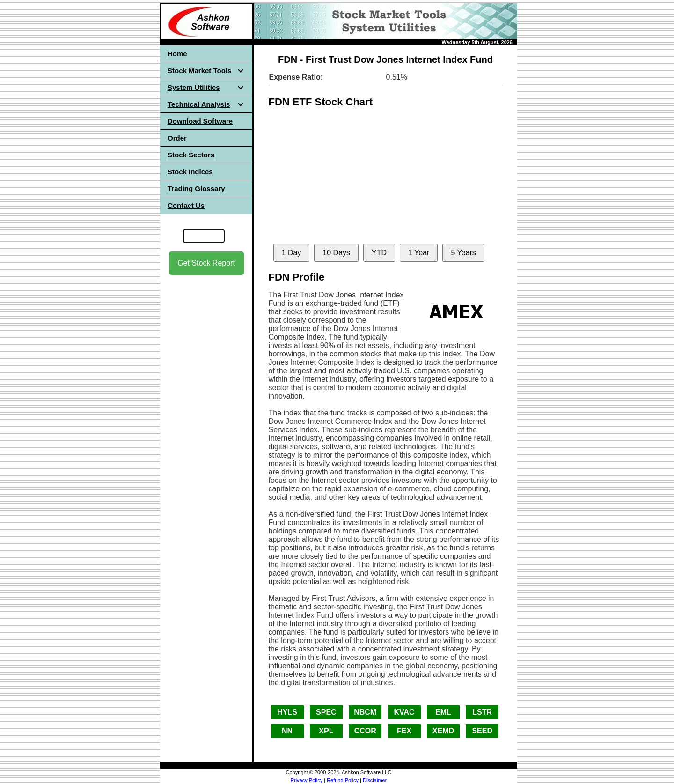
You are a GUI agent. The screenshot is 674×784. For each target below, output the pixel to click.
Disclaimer (375, 780)
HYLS (287, 712)
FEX (404, 731)
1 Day (292, 253)
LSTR (482, 712)
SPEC (326, 712)
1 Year (419, 253)
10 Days (336, 253)
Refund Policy (343, 780)
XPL (326, 731)
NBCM (365, 712)
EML (443, 712)
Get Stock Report (206, 263)
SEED (482, 731)
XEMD (443, 731)
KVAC (404, 712)
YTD (379, 253)
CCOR (365, 731)
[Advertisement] (206, 422)
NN (287, 731)
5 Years (463, 253)
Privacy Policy (307, 780)
